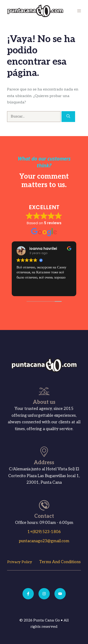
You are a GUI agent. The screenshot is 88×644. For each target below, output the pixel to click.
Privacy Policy (20, 562)
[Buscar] (68, 117)
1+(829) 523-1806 (44, 532)
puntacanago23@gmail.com (44, 541)
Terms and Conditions (60, 562)
